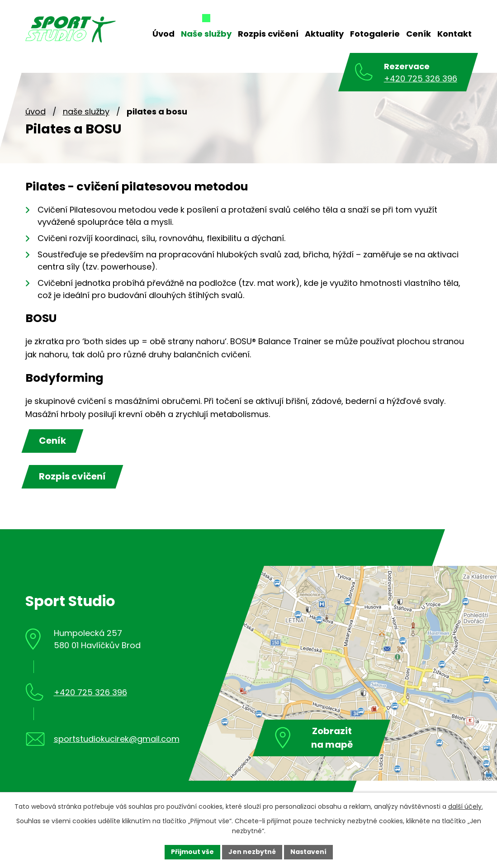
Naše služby (86, 111)
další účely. (466, 806)
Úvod (35, 111)
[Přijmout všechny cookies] (192, 852)
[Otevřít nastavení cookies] (308, 852)
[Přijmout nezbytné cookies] (252, 852)
